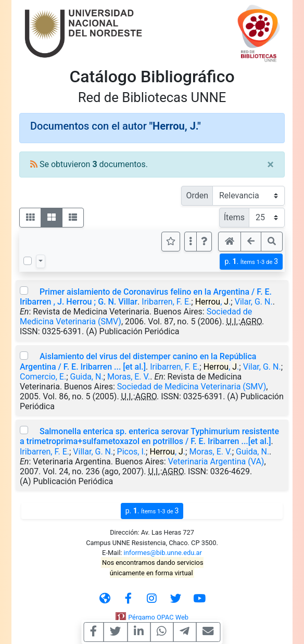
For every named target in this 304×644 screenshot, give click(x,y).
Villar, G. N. (93, 452)
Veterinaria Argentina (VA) (216, 462)
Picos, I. (131, 452)
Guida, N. (87, 377)
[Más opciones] (191, 242)
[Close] (270, 165)
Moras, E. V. (129, 377)
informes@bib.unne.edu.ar (163, 553)
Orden (197, 195)
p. (251, 262)
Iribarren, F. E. (166, 302)
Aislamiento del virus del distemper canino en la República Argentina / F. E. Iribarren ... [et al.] (138, 361)
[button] (204, 242)
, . (213, 302)
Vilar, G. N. (254, 302)
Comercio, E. (43, 377)
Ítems (234, 217)
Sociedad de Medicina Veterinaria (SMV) (192, 387)
